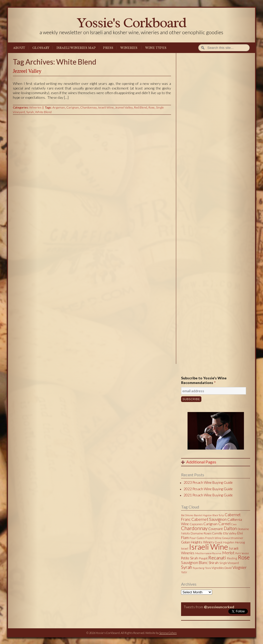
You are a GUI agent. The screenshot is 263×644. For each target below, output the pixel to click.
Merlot (228, 553)
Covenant (216, 529)
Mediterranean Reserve (208, 553)
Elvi (240, 533)
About (19, 48)
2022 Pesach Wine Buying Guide (208, 489)
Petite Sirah (190, 558)
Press (108, 48)
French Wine (213, 538)
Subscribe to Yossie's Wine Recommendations (204, 380)
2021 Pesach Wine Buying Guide (208, 495)
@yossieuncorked (219, 607)
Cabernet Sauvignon (209, 519)
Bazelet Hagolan (203, 515)
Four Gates (197, 538)
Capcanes (196, 524)
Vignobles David (222, 568)
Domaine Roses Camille (206, 533)
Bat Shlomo (187, 515)
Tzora (208, 568)
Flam (185, 538)
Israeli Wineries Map (76, 48)
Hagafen (229, 542)
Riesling (232, 558)
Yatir (184, 572)
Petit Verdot (242, 553)
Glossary (41, 48)
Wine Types (156, 48)
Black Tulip (218, 515)
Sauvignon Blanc (194, 562)
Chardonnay (88, 107)
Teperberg (199, 568)
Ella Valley (230, 533)
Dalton (230, 528)
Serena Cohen (168, 633)
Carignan (73, 107)
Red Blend (141, 107)
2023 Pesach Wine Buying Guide (208, 482)
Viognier (239, 567)
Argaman (59, 107)
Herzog (240, 542)
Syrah (30, 112)
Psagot (203, 558)
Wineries (129, 48)
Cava (234, 524)
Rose (152, 107)
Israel (185, 548)
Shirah (214, 563)
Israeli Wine (106, 107)
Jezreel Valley (27, 71)
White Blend (43, 112)
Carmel (224, 524)
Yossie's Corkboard (131, 23)
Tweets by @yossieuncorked (205, 618)
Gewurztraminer (233, 538)
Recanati (217, 558)
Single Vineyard (229, 563)
